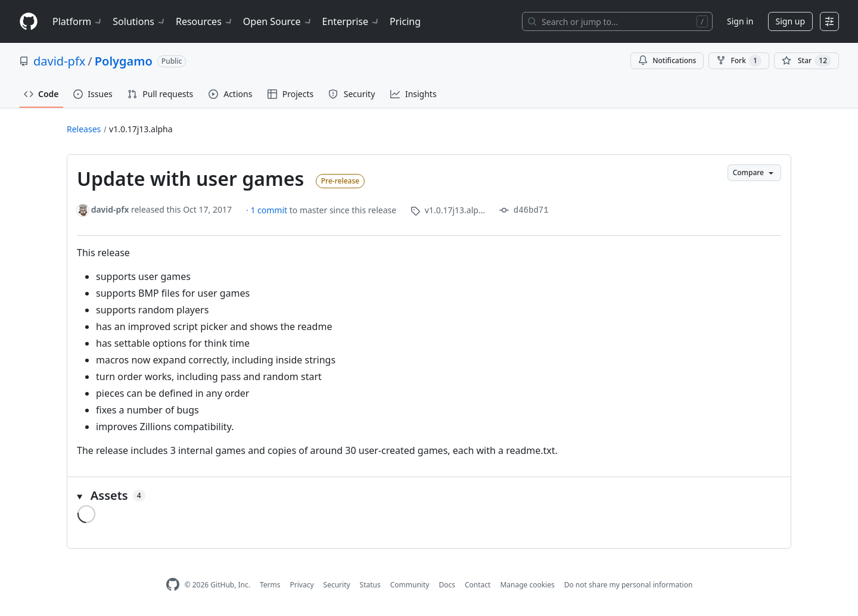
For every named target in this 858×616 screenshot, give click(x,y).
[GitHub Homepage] (173, 585)
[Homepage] (29, 22)
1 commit (270, 210)
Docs (447, 585)
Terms (270, 585)
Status (370, 585)
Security (337, 585)
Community (410, 585)
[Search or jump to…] (617, 21)
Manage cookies (527, 585)
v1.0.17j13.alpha (141, 129)
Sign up (790, 21)
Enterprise (351, 21)
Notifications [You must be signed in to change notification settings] (667, 60)
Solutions (139, 21)
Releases (84, 129)
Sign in (740, 21)
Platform (78, 21)
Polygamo (124, 61)
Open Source (278, 21)
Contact (478, 585)
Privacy (302, 585)
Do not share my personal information (629, 585)
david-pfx (59, 61)
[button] (429, 496)
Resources (205, 21)
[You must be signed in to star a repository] (806, 61)
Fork (739, 61)
